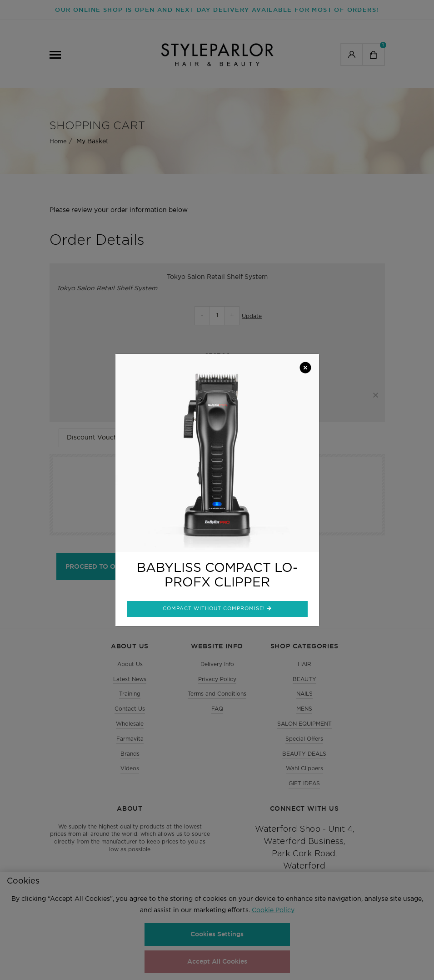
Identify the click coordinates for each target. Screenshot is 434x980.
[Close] (305, 369)
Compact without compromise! (217, 608)
